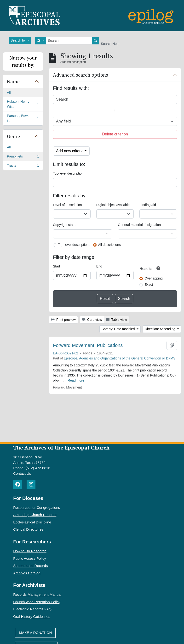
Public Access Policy (30, 558)
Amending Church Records (35, 515)
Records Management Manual (37, 594)
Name (13, 82)
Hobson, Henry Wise (23, 104)
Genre (13, 136)
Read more (76, 380)
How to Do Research (30, 551)
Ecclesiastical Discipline (32, 522)
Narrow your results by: (23, 61)
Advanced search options (80, 75)
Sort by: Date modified (119, 329)
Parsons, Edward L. (23, 118)
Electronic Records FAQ (32, 609)
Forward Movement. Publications (88, 345)
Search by (19, 40)
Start (57, 266)
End (99, 266)
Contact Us (22, 473)
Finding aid (148, 205)
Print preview (63, 320)
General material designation (139, 225)
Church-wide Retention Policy (37, 602)
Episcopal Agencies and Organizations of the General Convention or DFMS (120, 358)
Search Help (110, 44)
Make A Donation (35, 633)
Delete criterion (115, 134)
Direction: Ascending (161, 329)
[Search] (69, 41)
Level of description (67, 205)
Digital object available (113, 205)
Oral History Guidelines (32, 617)
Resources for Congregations (37, 507)
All (9, 92)
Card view (92, 320)
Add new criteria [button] (70, 151)
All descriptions (109, 245)
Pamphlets (23, 157)
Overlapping (154, 278)
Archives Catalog (27, 573)
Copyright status (65, 225)
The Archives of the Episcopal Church (61, 447)
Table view (117, 320)
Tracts (23, 166)
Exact (149, 285)
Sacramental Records (30, 566)
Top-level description (68, 173)
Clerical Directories (28, 529)
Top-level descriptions (74, 245)
